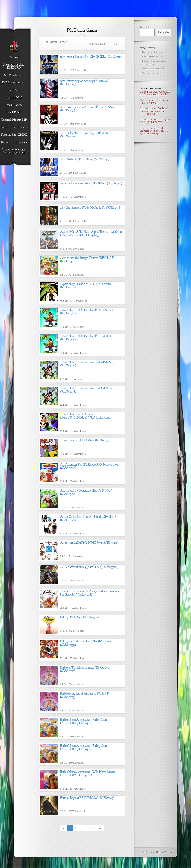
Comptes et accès (150, 73)
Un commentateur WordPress (155, 92)
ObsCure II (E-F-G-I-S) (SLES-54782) (155, 121)
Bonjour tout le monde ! (153, 52)
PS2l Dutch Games (54, 42)
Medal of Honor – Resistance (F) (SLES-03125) (154, 111)
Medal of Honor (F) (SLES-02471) (154, 101)
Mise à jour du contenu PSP (155, 69)
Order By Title (98, 44)
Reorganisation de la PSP (154, 56)
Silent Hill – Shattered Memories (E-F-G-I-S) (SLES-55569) (156, 131)
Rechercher (146, 27)
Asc (116, 44)
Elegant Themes (164, 852)
